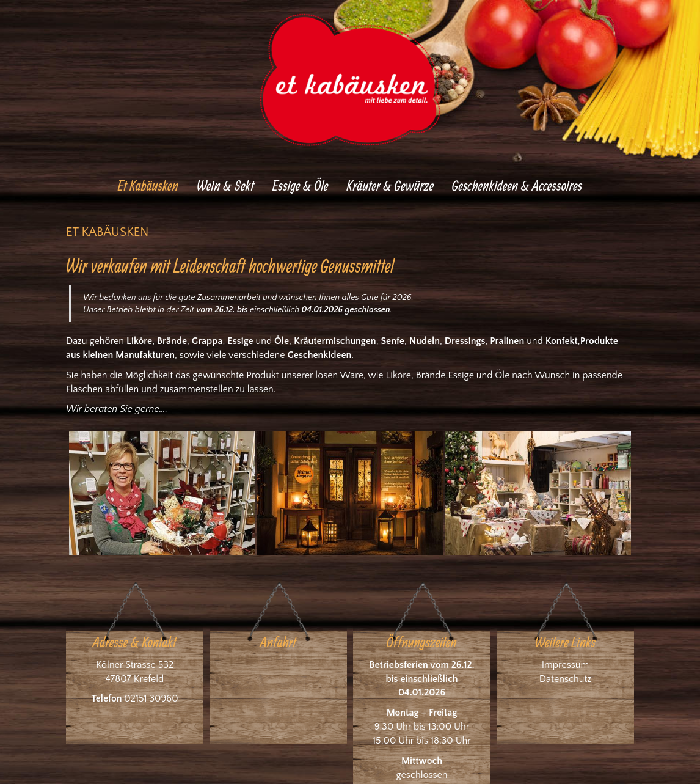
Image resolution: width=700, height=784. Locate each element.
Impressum (566, 665)
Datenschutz (565, 679)
